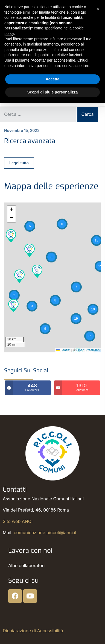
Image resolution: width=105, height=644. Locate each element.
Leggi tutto (19, 163)
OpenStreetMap (88, 350)
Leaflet (63, 350)
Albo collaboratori (26, 566)
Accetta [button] (53, 79)
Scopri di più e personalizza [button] (52, 92)
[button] (97, 240)
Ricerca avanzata (30, 141)
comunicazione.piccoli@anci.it (45, 533)
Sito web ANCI (18, 521)
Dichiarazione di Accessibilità (33, 631)
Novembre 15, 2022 (22, 130)
